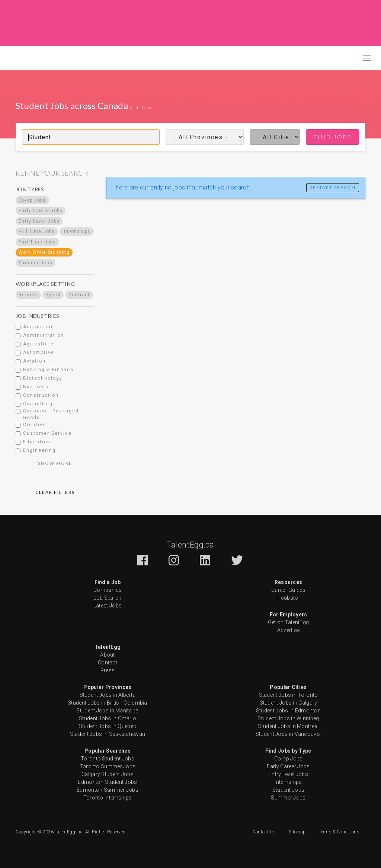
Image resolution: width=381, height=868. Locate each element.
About (108, 655)
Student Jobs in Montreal (288, 726)
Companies (108, 590)
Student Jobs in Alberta (108, 695)
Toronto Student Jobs (108, 759)
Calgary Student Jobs (108, 774)
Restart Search (333, 187)
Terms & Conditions (339, 832)
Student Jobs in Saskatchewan (108, 734)
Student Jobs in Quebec (108, 726)
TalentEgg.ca (190, 545)
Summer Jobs (288, 798)
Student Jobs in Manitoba (107, 711)
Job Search (108, 598)
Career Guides (288, 590)
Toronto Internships (108, 798)
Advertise (289, 630)
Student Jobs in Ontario (108, 718)
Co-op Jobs (289, 759)
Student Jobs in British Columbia (108, 703)
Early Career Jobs (288, 766)
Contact (108, 663)
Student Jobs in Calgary (289, 703)
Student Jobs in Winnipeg (288, 718)
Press (108, 670)
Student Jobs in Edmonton (288, 711)
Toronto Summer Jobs (108, 766)
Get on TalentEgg (289, 622)
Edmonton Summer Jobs (108, 790)
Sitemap (297, 832)
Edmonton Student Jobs (107, 782)
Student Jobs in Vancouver (289, 734)
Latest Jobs (108, 606)
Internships (288, 782)
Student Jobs (289, 790)
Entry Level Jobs (288, 774)
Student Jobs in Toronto (289, 695)
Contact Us (264, 832)
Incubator (288, 598)
